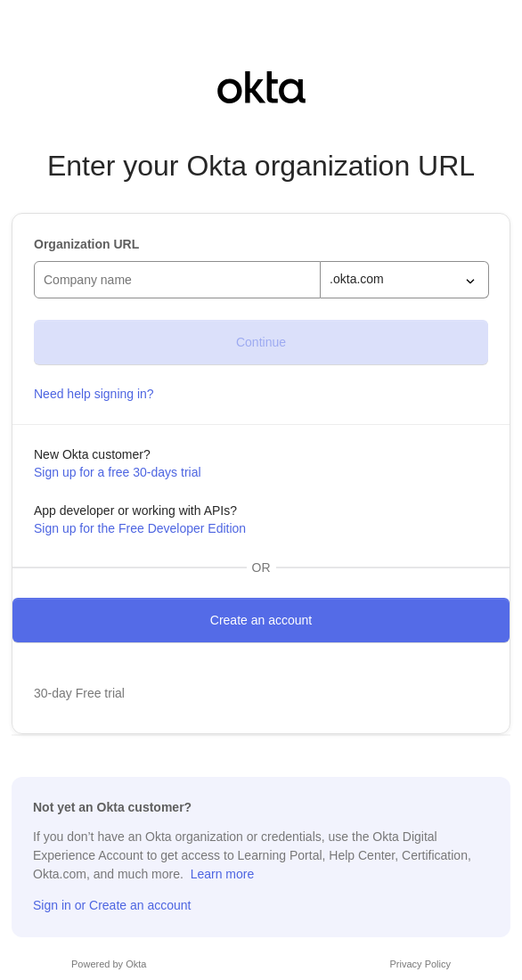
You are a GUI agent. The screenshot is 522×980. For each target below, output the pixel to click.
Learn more (223, 874)
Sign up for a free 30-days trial (118, 472)
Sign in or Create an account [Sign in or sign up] (112, 905)
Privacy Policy (420, 964)
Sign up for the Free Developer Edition (140, 528)
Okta (136, 964)
